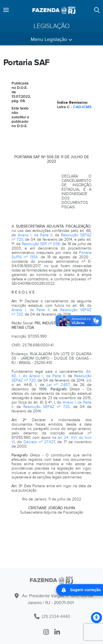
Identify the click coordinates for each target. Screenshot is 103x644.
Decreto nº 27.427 (39, 442)
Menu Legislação (51, 39)
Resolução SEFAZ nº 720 (47, 407)
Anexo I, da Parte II (35, 235)
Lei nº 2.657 (58, 385)
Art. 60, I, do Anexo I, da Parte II (51, 374)
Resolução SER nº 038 (41, 244)
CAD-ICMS (82, 107)
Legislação (52, 26)
